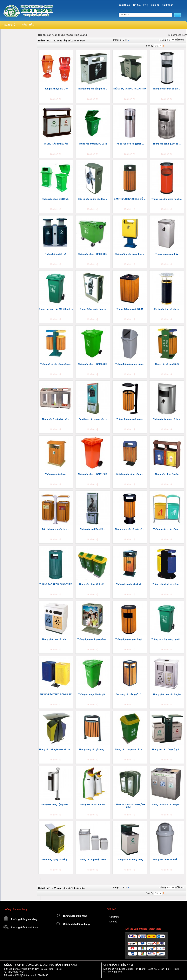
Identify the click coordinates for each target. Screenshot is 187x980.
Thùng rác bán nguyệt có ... (167, 144)
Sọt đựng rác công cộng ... (130, 474)
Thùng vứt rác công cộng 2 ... (167, 749)
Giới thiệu (124, 5)
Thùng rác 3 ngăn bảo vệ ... (56, 419)
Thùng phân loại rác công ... (167, 584)
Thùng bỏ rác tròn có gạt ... (167, 89)
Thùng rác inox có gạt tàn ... (130, 144)
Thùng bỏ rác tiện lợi (56, 254)
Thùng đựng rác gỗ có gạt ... (130, 639)
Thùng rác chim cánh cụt (93, 804)
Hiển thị (162, 40)
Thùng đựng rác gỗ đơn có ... (130, 529)
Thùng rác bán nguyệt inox (167, 419)
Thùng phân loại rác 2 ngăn (167, 694)
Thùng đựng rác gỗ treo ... (130, 419)
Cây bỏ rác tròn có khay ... (167, 309)
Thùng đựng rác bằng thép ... (93, 89)
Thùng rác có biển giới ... (93, 529)
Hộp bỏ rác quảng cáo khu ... (93, 199)
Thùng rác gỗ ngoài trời (167, 364)
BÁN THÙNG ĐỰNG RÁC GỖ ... (130, 199)
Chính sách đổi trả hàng (77, 924)
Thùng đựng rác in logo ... (93, 309)
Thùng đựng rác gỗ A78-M (130, 309)
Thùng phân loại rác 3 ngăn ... (167, 804)
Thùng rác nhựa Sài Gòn (56, 89)
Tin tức (137, 5)
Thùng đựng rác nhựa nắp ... (130, 364)
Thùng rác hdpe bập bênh (93, 859)
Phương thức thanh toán (25, 927)
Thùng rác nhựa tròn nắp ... (167, 859)
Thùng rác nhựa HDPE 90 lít (93, 144)
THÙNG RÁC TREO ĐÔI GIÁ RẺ (56, 694)
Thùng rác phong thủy (167, 254)
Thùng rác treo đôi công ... (167, 529)
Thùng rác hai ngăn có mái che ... (56, 749)
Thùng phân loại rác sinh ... (56, 639)
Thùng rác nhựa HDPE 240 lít (93, 364)
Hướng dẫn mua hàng (75, 916)
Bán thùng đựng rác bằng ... (56, 859)
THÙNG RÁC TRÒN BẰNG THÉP (56, 584)
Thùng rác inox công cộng (130, 859)
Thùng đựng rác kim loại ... (130, 584)
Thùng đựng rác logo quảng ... (93, 639)
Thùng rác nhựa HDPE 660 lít (93, 254)
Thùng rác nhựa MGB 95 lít (56, 199)
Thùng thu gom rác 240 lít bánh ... (56, 309)
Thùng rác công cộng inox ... (56, 804)
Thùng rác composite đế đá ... (130, 749)
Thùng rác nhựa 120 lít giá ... (93, 694)
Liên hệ (155, 5)
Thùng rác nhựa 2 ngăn (167, 474)
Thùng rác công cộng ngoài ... (167, 199)
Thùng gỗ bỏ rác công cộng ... (56, 364)
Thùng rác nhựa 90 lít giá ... (93, 584)
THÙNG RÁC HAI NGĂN (56, 144)
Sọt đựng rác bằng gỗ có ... (130, 694)
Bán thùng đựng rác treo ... (56, 529)
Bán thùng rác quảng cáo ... (93, 419)
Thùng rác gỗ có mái (56, 474)
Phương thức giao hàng (24, 919)
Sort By (150, 46)
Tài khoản (168, 5)
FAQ (146, 5)
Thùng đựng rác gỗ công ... (93, 749)
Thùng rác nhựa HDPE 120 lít (93, 474)
